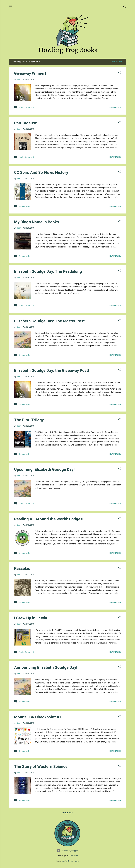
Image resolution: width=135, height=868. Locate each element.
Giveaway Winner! (30, 73)
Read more (115, 107)
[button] (119, 73)
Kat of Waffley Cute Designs (70, 861)
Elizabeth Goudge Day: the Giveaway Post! (52, 370)
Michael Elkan (73, 856)
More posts (68, 813)
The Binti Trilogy (29, 420)
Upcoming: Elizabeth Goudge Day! (44, 469)
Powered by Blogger (68, 851)
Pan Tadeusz (26, 123)
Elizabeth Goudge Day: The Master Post (49, 321)
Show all (117, 62)
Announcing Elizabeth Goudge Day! (46, 667)
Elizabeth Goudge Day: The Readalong (48, 271)
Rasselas (22, 568)
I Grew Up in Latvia (31, 618)
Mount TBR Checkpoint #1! (38, 717)
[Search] (125, 7)
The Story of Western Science (41, 766)
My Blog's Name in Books (36, 222)
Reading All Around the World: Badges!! (49, 519)
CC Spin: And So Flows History (41, 172)
